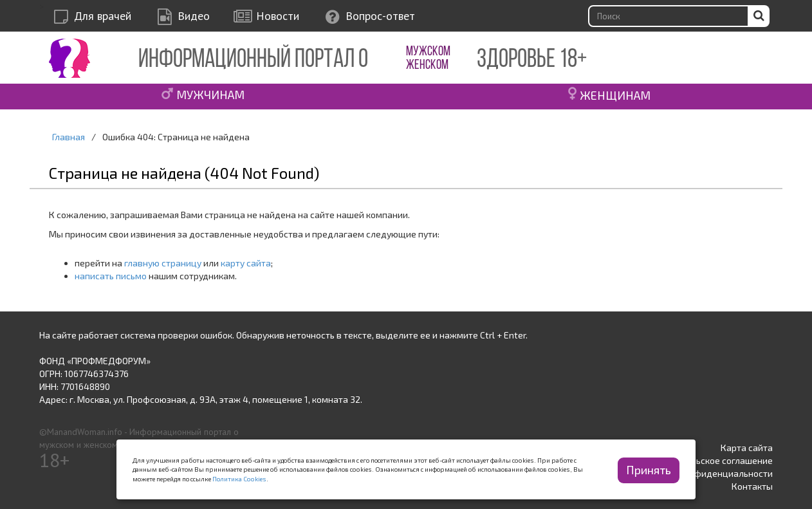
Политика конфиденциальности (705, 473)
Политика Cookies (239, 479)
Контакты (752, 486)
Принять (649, 470)
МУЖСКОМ (428, 52)
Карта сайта (747, 448)
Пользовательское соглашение (707, 460)
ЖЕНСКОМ (427, 65)
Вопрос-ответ (380, 16)
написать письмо (111, 276)
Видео (194, 16)
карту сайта (246, 263)
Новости (278, 16)
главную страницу (163, 263)
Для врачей (103, 16)
